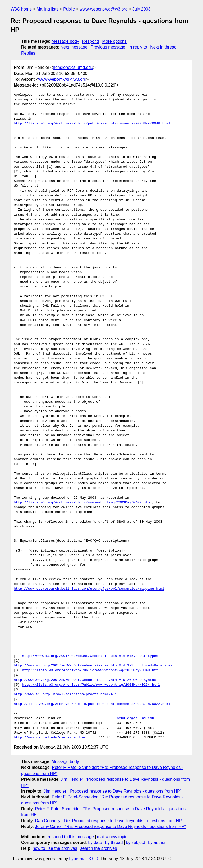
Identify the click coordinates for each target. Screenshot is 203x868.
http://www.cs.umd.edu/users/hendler (50, 738)
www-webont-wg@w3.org (104, 9)
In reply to (138, 47)
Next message (74, 47)
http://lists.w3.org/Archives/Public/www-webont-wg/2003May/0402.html (83, 503)
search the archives (99, 848)
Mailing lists (47, 9)
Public (69, 9)
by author (157, 843)
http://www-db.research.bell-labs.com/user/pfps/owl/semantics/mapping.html (89, 589)
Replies (28, 53)
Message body (65, 41)
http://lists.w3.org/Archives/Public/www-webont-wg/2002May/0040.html (91, 670)
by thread (114, 843)
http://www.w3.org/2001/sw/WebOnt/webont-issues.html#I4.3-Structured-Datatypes (93, 666)
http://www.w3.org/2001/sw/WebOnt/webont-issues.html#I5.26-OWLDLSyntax (85, 680)
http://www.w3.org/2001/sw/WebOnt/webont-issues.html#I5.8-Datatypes (90, 656)
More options (115, 41)
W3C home (21, 9)
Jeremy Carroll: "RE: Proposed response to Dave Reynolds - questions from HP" (110, 826)
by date (95, 843)
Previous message (108, 47)
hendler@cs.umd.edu (73, 67)
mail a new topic (112, 837)
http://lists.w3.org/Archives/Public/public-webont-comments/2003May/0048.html (92, 124)
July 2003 (142, 9)
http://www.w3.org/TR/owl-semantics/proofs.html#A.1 (65, 694)
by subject (135, 843)
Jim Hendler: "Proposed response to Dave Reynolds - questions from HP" (112, 791)
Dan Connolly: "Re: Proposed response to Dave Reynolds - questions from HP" (109, 821)
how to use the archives (55, 848)
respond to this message (71, 837)
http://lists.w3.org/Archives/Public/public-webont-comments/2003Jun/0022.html (92, 704)
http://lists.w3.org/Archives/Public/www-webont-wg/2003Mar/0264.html (91, 685)
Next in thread (163, 47)
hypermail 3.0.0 (83, 859)
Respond (91, 41)
